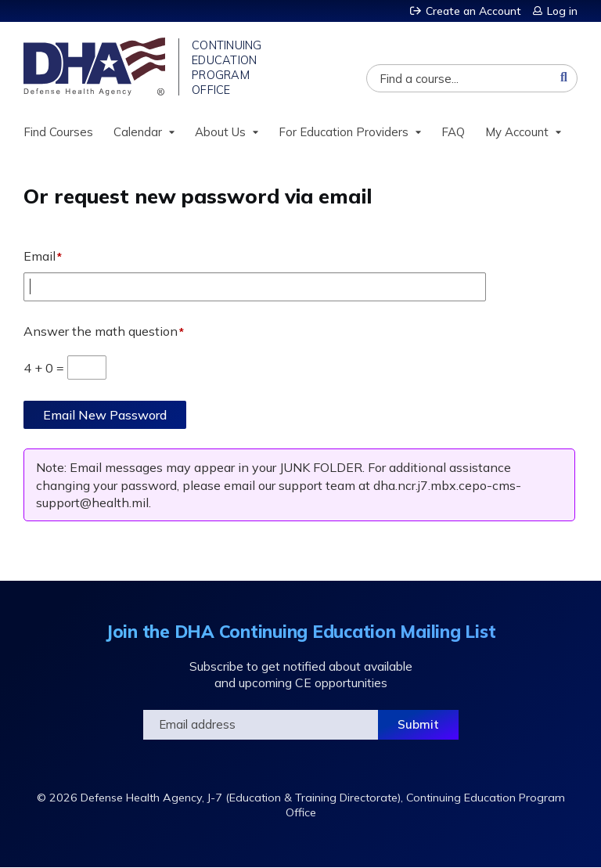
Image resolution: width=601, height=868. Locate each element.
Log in (562, 11)
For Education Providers (344, 132)
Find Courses (58, 132)
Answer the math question (101, 331)
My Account (517, 132)
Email (40, 256)
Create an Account (473, 11)
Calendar (138, 132)
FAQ (453, 132)
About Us (220, 132)
